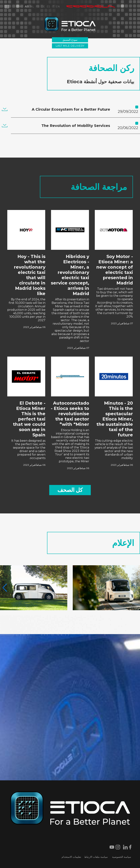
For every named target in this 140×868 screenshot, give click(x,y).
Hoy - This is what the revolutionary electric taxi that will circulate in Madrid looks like (30, 275)
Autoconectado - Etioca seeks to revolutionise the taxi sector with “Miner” (70, 414)
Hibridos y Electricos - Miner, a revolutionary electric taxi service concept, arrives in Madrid (70, 275)
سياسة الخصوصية (122, 857)
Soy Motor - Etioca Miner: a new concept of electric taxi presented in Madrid (115, 270)
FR (38, 7)
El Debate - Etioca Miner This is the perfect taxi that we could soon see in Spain (29, 419)
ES (48, 7)
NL (32, 7)
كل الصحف (70, 490)
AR (27, 7)
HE (21, 7)
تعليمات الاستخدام (71, 857)
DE (43, 7)
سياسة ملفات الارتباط (96, 857)
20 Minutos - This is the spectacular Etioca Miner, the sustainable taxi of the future (115, 419)
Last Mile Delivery (70, 46)
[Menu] (7, 7)
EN (58, 7)
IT (53, 7)
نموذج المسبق (70, 40)
